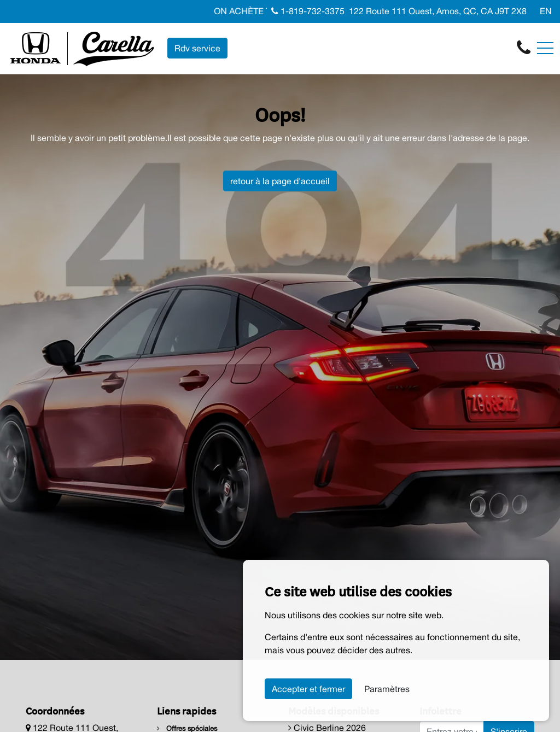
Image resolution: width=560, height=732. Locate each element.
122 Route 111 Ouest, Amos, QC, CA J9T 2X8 (438, 11)
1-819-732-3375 (308, 11)
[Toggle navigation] (545, 48)
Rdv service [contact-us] (197, 48)
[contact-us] (524, 48)
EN (546, 11)
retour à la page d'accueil (280, 181)
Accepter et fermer (308, 689)
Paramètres (387, 689)
